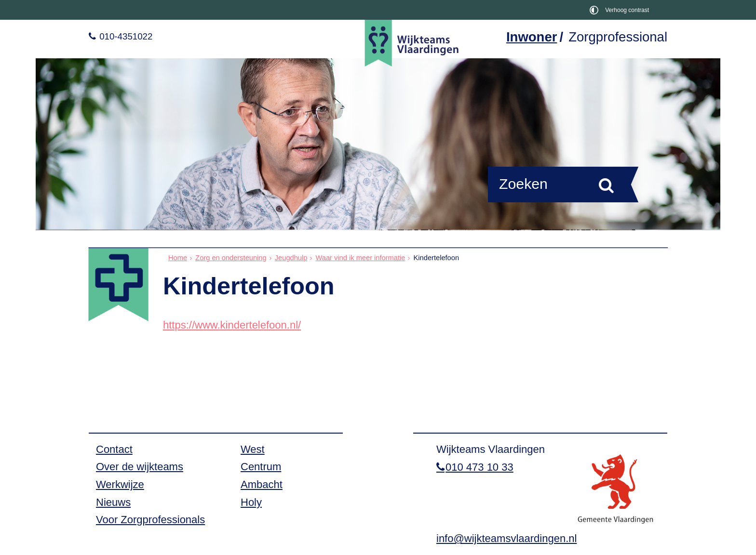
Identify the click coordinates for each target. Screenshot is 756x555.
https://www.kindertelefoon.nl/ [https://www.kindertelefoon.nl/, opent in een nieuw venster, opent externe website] (232, 325)
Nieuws (113, 502)
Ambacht (262, 484)
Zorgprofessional (618, 37)
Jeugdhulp (291, 258)
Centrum (261, 467)
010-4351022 (125, 36)
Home (178, 258)
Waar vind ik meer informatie (360, 258)
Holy (251, 502)
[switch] (621, 10)
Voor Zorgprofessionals (150, 520)
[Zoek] (606, 185)
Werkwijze (120, 484)
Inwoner (532, 37)
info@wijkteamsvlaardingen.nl (506, 538)
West (253, 449)
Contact (114, 449)
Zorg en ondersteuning (231, 258)
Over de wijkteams (140, 467)
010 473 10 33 (479, 467)
